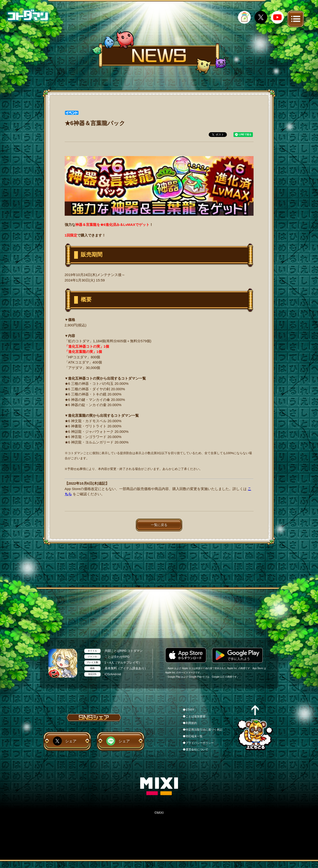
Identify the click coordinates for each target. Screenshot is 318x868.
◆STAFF (189, 710)
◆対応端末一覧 (193, 736)
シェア (71, 741)
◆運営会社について (195, 750)
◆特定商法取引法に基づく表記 (203, 730)
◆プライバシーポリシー (198, 743)
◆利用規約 (190, 723)
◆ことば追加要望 (194, 716)
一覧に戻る (159, 525)
